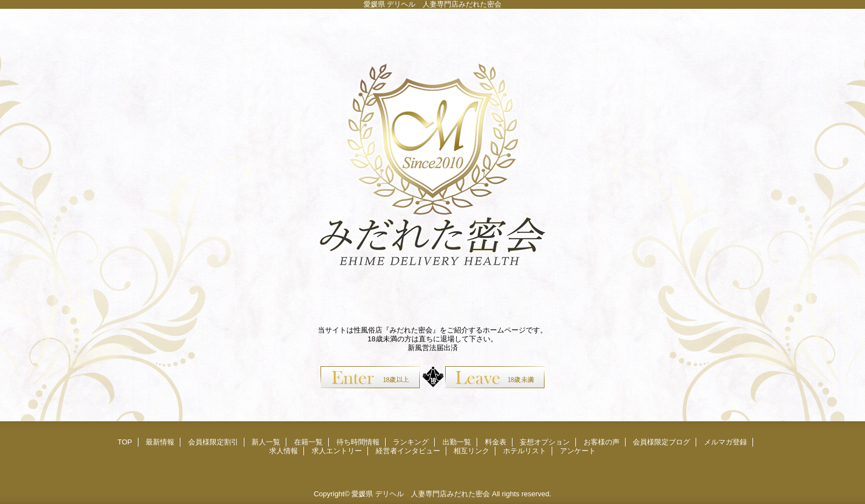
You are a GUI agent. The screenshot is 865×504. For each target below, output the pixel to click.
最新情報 (160, 442)
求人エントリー (337, 451)
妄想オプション (545, 442)
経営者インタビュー (408, 451)
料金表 (496, 442)
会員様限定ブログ (661, 442)
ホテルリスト (525, 451)
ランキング (411, 442)
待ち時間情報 (358, 442)
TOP (125, 442)
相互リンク (471, 451)
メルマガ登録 (725, 442)
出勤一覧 (457, 442)
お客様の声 (602, 442)
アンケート (578, 451)
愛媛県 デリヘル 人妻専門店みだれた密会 (421, 494)
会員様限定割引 (213, 442)
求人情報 (284, 451)
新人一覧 (266, 442)
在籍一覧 (308, 442)
